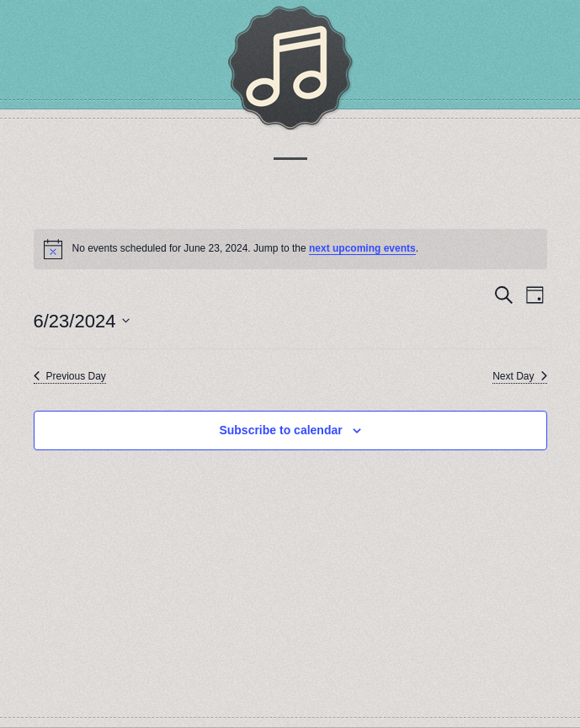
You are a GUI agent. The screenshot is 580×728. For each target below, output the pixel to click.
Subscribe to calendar (280, 430)
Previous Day (70, 376)
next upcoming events (362, 248)
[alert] (290, 249)
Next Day (519, 376)
